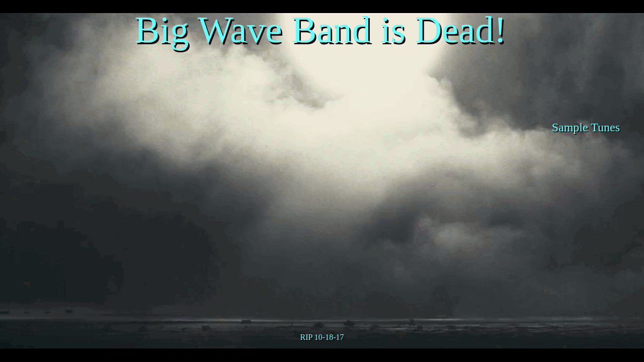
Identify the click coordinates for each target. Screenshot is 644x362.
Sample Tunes (586, 127)
